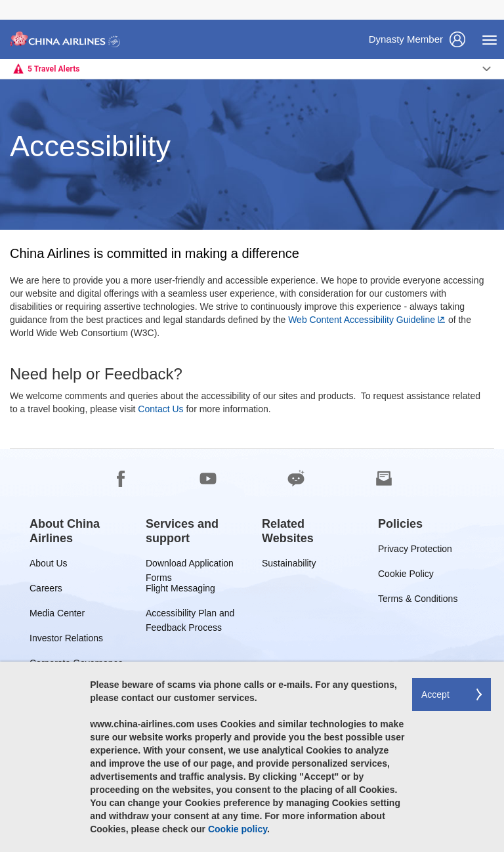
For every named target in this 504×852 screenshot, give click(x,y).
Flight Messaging (180, 590)
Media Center (57, 615)
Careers (46, 590)
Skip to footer (10, 0)
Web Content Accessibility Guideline (362, 320)
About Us (49, 565)
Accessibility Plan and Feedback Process (190, 615)
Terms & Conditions (418, 601)
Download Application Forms (190, 565)
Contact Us (160, 409)
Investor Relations (66, 640)
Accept (435, 694)
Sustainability (289, 565)
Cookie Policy (406, 576)
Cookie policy (238, 829)
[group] (78, 531)
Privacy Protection (415, 551)
